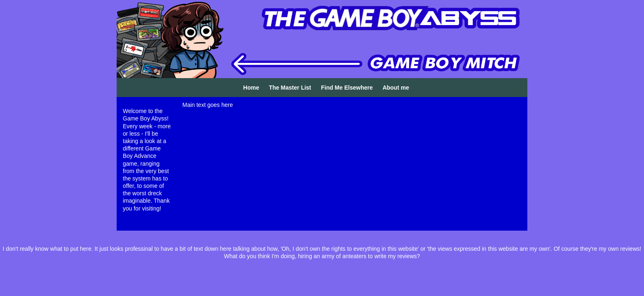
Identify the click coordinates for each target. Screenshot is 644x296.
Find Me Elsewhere (347, 88)
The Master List (290, 88)
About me (396, 88)
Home (251, 88)
